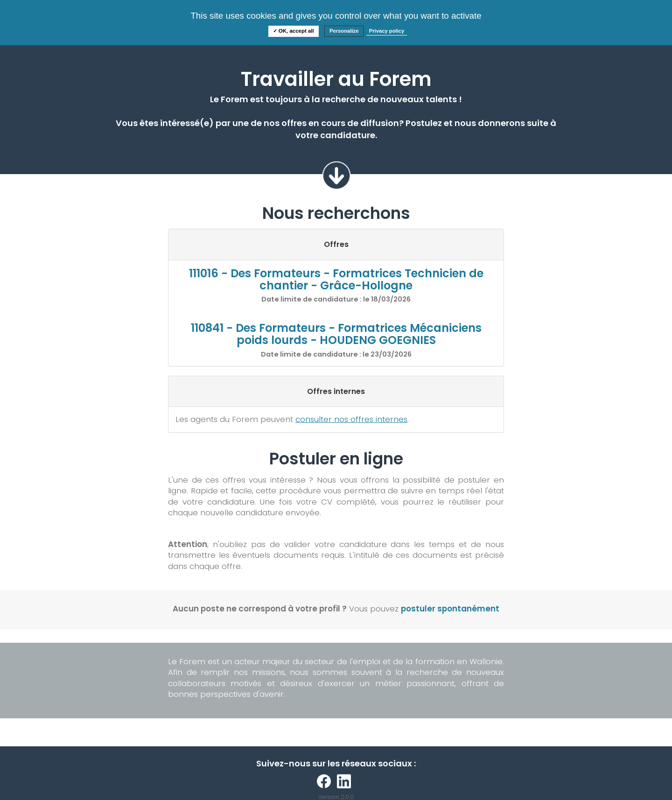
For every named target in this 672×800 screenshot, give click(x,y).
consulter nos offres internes (351, 419)
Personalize (344, 31)
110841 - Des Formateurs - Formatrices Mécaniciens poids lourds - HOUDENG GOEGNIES (336, 334)
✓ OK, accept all (294, 31)
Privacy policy (387, 31)
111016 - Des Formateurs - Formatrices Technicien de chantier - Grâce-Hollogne (336, 279)
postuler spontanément (450, 609)
